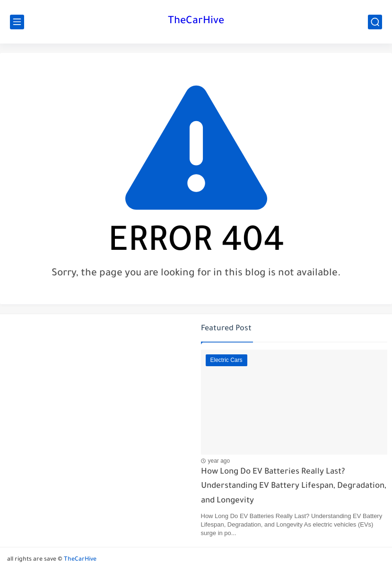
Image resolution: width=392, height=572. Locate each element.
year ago (219, 461)
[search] (375, 22)
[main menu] (17, 22)
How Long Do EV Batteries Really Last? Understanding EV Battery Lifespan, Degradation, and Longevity (294, 487)
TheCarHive (196, 22)
